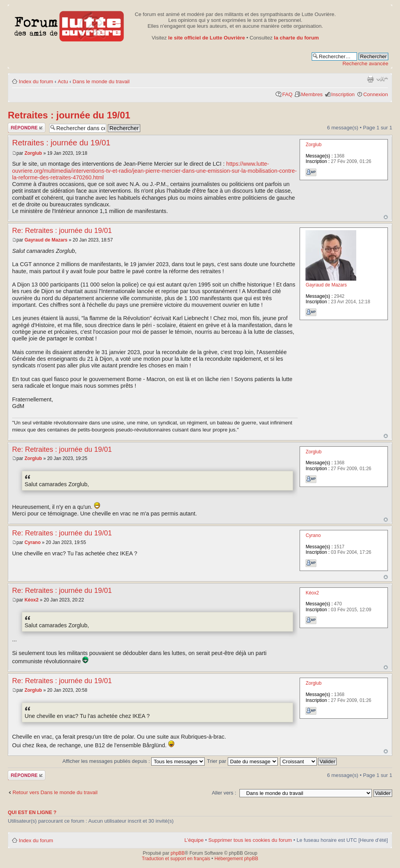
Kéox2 (32, 600)
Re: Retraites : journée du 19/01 (62, 231)
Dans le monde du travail (101, 81)
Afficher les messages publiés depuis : (134, 761)
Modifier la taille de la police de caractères (382, 79)
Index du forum (36, 81)
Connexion (376, 94)
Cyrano (33, 542)
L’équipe (194, 840)
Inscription (343, 94)
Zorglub (33, 153)
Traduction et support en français (176, 859)
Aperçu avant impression (370, 79)
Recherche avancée (365, 64)
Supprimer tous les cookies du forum (250, 840)
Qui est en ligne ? (32, 813)
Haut (386, 217)
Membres (312, 94)
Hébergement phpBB (236, 859)
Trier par (242, 761)
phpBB (178, 853)
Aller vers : (224, 793)
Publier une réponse (27, 128)
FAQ (287, 94)
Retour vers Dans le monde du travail (55, 792)
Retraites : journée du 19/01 (69, 115)
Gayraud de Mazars (46, 240)
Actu (63, 81)
